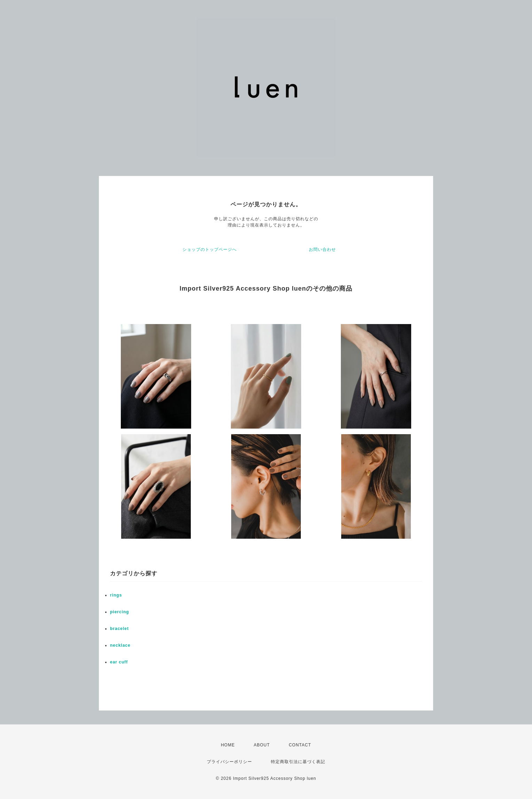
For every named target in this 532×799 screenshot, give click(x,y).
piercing (120, 612)
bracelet (119, 629)
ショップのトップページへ (210, 249)
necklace (120, 645)
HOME (228, 745)
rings (116, 595)
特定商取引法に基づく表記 (298, 762)
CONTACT (300, 745)
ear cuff (119, 662)
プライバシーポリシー (229, 762)
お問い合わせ (322, 249)
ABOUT (262, 745)
